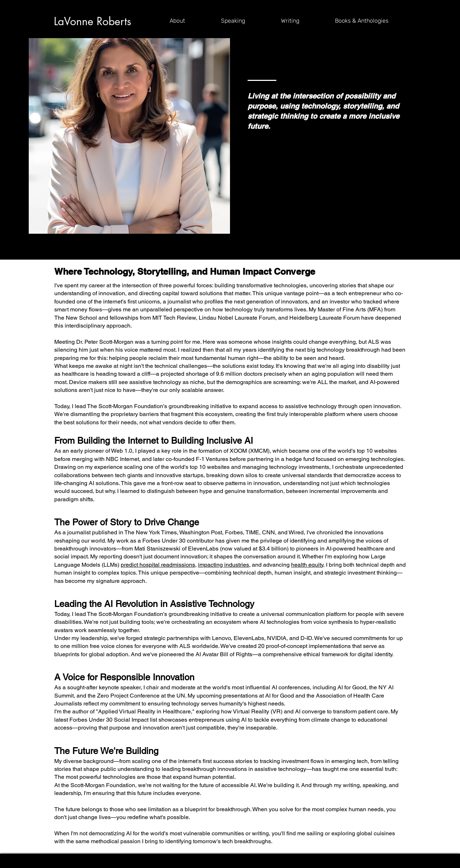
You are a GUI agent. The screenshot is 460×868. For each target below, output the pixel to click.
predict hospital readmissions (158, 565)
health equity (307, 565)
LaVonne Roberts (93, 21)
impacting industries (224, 565)
